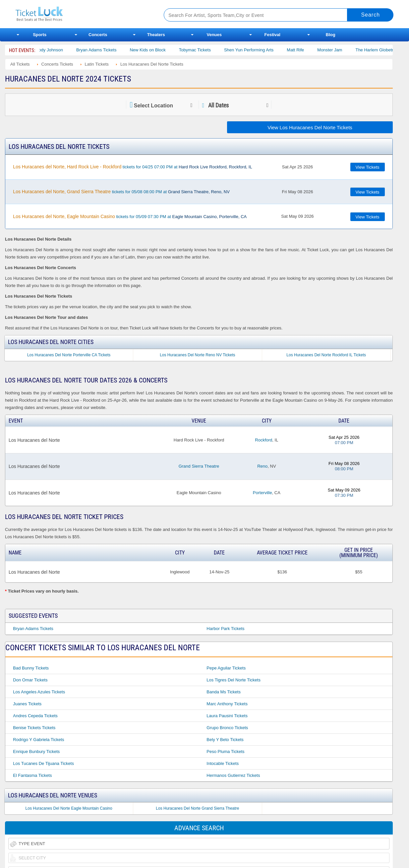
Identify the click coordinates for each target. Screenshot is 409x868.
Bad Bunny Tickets (31, 668)
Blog (331, 35)
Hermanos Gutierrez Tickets (233, 775)
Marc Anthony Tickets (227, 704)
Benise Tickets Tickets (34, 728)
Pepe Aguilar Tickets (226, 668)
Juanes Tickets (27, 704)
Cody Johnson (56, 50)
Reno (262, 466)
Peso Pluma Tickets (225, 752)
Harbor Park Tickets (225, 629)
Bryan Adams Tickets (103, 50)
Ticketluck (82, 14)
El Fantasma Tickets (32, 775)
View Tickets (368, 167)
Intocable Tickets (223, 763)
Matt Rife (302, 50)
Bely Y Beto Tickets (225, 740)
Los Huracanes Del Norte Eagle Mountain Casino (69, 808)
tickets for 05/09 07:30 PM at (130, 216)
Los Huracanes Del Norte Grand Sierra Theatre (197, 808)
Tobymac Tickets (202, 50)
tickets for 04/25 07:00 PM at (132, 167)
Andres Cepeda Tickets (35, 716)
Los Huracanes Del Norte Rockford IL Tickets (326, 355)
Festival (272, 35)
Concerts (98, 35)
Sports (40, 35)
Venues (214, 35)
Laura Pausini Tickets (227, 716)
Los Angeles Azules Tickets (39, 692)
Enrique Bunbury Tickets (36, 752)
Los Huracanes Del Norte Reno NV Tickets (197, 355)
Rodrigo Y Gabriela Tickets (38, 740)
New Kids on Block (154, 50)
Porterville (263, 493)
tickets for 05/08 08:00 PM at (121, 192)
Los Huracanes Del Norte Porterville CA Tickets (69, 355)
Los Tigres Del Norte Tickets (234, 680)
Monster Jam (337, 50)
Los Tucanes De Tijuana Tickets (43, 763)
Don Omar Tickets (30, 680)
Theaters (156, 35)
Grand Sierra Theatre (199, 466)
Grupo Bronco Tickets (227, 728)
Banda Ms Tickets (224, 692)
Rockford (263, 440)
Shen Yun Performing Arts (256, 50)
